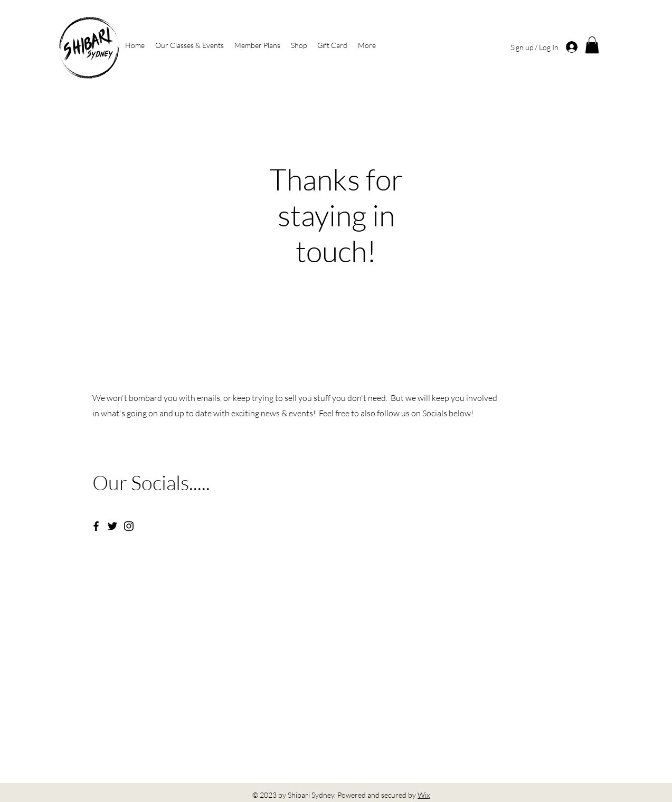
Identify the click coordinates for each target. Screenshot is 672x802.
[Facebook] (96, 526)
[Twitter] (112, 526)
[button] (592, 45)
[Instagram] (129, 526)
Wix (424, 795)
